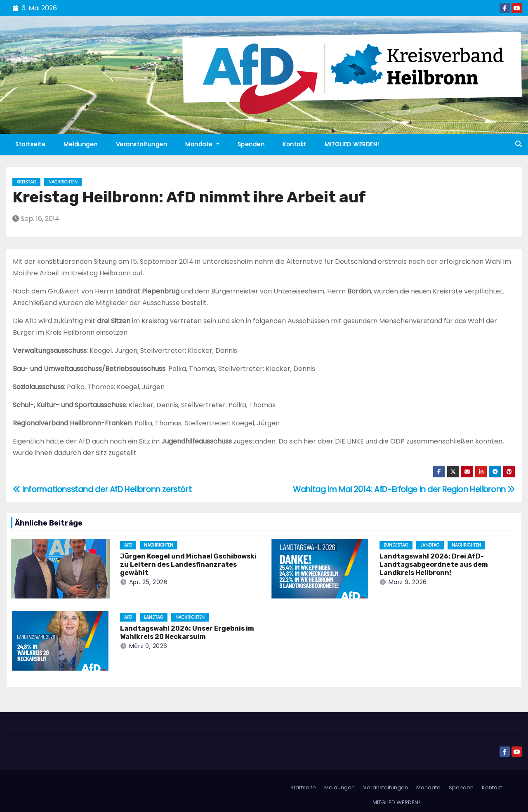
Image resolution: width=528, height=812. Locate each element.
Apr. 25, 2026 (148, 582)
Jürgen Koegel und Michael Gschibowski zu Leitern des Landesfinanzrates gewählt (188, 564)
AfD (128, 545)
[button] (519, 144)
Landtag (430, 545)
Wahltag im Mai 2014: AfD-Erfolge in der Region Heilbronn (404, 489)
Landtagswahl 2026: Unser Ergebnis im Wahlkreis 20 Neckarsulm (187, 632)
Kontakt (295, 144)
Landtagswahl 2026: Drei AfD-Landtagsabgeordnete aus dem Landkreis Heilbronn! (434, 564)
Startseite (30, 144)
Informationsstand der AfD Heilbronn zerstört (102, 489)
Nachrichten (63, 182)
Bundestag (396, 545)
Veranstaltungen (142, 144)
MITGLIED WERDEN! (352, 144)
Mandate (202, 144)
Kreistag (26, 182)
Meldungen (81, 144)
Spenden (251, 144)
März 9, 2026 (408, 582)
